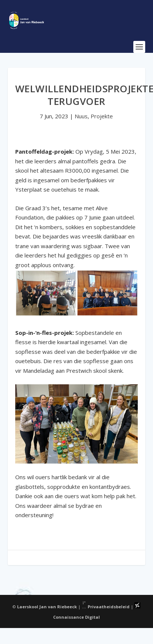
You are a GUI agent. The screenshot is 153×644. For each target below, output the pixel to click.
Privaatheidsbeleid (106, 607)
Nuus (81, 116)
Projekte (102, 116)
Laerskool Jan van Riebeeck (47, 607)
